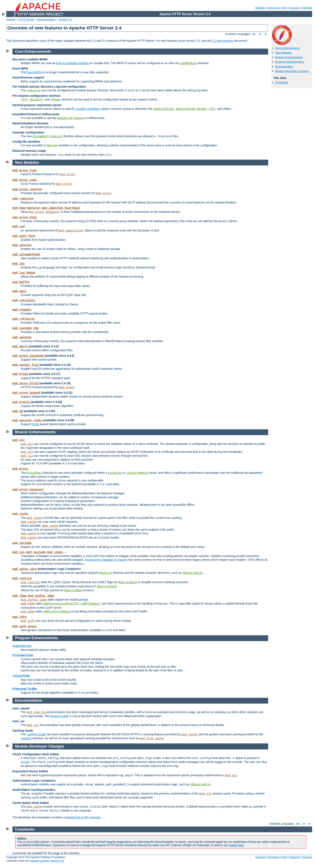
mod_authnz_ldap (41, 596)
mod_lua (19, 264)
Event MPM (34, 72)
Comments (282, 82)
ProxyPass (34, 473)
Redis (35, 424)
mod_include (22, 543)
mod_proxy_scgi (25, 180)
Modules (260, 8)
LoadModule (188, 63)
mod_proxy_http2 (26, 383)
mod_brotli (21, 402)
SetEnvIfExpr (164, 109)
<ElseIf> (36, 100)
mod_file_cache (152, 738)
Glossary (295, 8)
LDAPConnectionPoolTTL (61, 604)
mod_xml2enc (22, 337)
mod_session (22, 245)
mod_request (22, 310)
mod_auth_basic (25, 626)
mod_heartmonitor (26, 208)
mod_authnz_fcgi (26, 365)
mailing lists (236, 845)
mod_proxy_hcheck (26, 393)
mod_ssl (19, 440)
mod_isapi (55, 552)
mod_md (18, 411)
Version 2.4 (65, 19)
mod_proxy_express (27, 189)
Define (52, 146)
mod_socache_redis (27, 420)
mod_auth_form (24, 236)
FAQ (285, 8)
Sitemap (307, 8)
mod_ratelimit (24, 300)
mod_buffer (21, 282)
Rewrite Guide (59, 716)
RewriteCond (185, 109)
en (254, 34)
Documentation (46, 19)
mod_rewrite (22, 578)
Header (202, 109)
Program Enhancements (290, 62)
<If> (24, 100)
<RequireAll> (193, 573)
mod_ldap (19, 596)
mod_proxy (68, 174)
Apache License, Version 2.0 (47, 861)
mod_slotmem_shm (26, 328)
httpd (25, 762)
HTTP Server (26, 19)
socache (26, 738)
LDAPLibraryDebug (56, 612)
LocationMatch (138, 473)
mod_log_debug (24, 273)
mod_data (19, 291)
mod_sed (19, 226)
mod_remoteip (23, 199)
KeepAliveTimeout (71, 118)
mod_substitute (71, 231)
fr (260, 34)
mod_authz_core (25, 569)
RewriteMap (73, 590)
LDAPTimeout (90, 604)
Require (106, 573)
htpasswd (19, 689)
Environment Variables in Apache (106, 560)
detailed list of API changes (83, 817)
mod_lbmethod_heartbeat (61, 208)
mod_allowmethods (26, 255)
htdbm (32, 689)
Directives (274, 8)
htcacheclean (23, 655)
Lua (40, 267)
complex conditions (88, 109)
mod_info (19, 617)
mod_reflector (24, 319)
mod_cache (20, 514)
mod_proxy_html (25, 217)
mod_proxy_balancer (44, 212)
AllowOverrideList (48, 136)
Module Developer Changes (292, 71)
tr (266, 34)
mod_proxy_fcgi (25, 170)
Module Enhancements (289, 57)
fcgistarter (22, 646)
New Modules (283, 53)
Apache (11, 19)
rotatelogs (21, 676)
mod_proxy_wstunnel (28, 356)
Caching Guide (36, 734)
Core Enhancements (288, 48)
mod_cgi (19, 552)
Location (115, 473)
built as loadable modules (73, 63)
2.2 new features (223, 41)
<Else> (56, 100)
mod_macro (20, 346)
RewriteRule (128, 582)
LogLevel (33, 91)
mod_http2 (20, 374)
